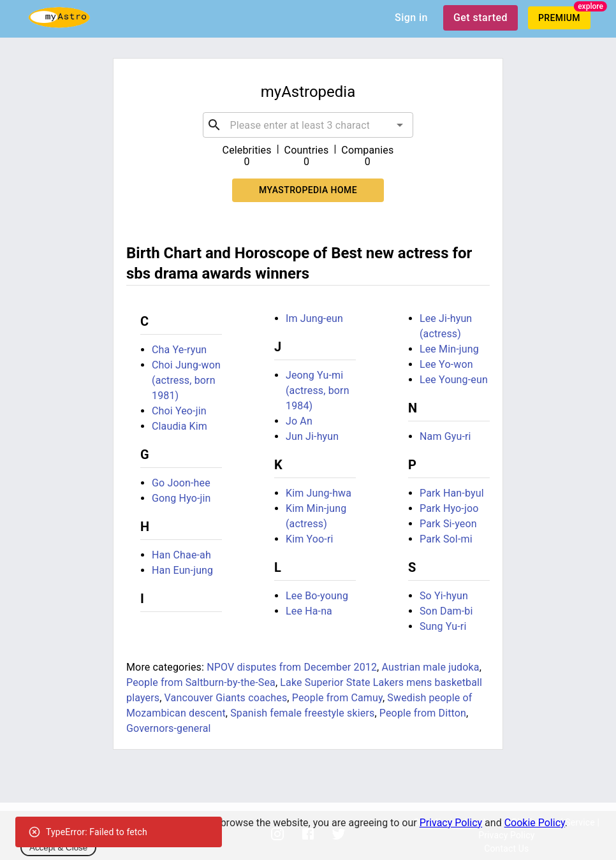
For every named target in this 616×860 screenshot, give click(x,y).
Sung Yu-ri (443, 626)
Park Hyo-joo (449, 508)
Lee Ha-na (309, 611)
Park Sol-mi (446, 539)
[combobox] (308, 125)
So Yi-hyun (444, 596)
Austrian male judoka (431, 667)
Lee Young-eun (454, 380)
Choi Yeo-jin (179, 411)
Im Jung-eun (314, 318)
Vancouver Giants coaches (226, 698)
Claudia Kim (180, 426)
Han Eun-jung (182, 570)
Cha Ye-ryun (179, 350)
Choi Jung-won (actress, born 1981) (186, 380)
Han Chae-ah (181, 555)
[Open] (400, 125)
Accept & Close (58, 848)
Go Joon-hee (181, 483)
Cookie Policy (535, 823)
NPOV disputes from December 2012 (292, 667)
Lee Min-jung (449, 349)
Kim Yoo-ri (310, 539)
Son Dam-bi (446, 611)
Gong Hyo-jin (181, 498)
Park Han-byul (452, 493)
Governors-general (169, 728)
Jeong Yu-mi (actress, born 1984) (318, 390)
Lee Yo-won (446, 364)
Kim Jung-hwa (319, 493)
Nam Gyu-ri (445, 436)
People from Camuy (337, 698)
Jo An (299, 421)
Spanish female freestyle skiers (302, 713)
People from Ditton (423, 713)
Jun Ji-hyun (312, 436)
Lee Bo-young (317, 596)
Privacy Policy (451, 823)
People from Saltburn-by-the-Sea (201, 682)
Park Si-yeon (448, 524)
